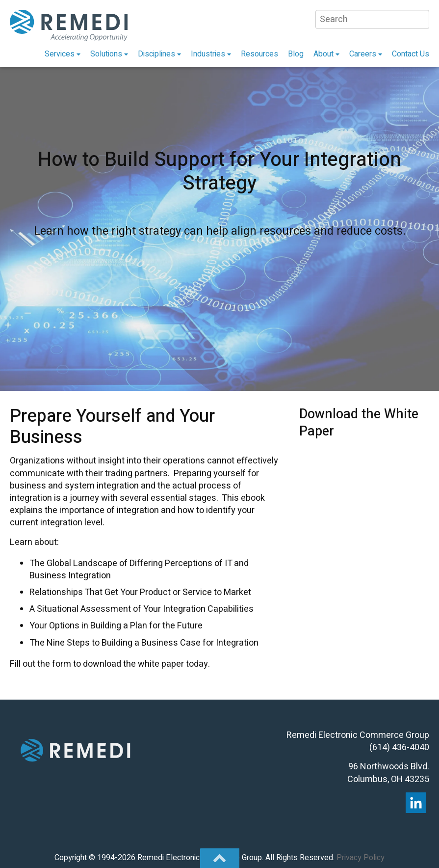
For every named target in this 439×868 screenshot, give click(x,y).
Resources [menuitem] (259, 54)
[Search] (372, 19)
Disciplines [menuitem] (156, 54)
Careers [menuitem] (363, 54)
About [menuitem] (323, 54)
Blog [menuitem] (296, 54)
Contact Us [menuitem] (411, 54)
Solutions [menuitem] (106, 54)
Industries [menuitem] (208, 54)
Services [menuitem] (60, 54)
